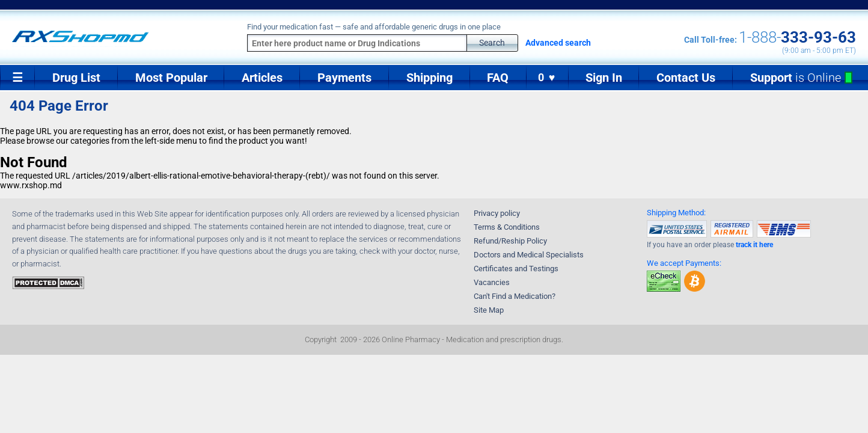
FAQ (498, 78)
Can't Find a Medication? (515, 296)
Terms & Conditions (507, 227)
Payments (344, 78)
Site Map (489, 310)
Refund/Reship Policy (510, 241)
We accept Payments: (684, 263)
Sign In (604, 78)
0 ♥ (547, 78)
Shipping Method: (676, 213)
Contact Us (686, 78)
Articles (262, 78)
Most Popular (171, 78)
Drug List (76, 78)
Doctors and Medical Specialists (529, 255)
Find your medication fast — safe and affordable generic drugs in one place (374, 27)
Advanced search (558, 43)
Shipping (429, 78)
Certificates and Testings (516, 269)
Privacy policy (497, 213)
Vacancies (492, 282)
